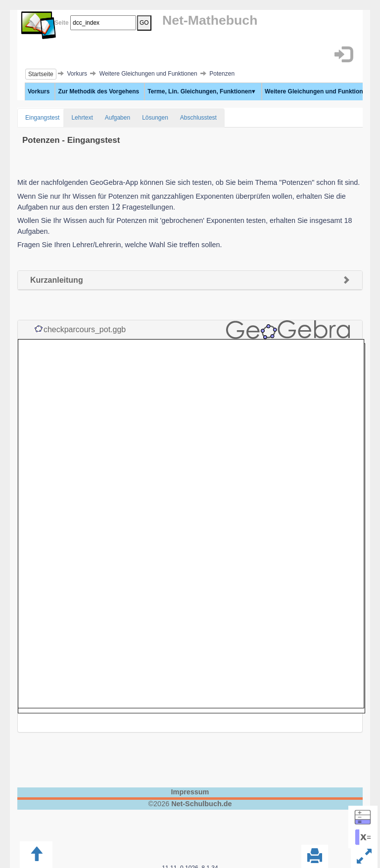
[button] (343, 55)
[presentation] (116, 207)
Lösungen (155, 118)
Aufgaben (118, 118)
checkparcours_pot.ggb (85, 329)
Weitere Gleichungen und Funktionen (319, 91)
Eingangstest (42, 118)
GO (144, 23)
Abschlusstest (198, 118)
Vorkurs (39, 91)
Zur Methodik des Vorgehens (98, 91)
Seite (60, 23)
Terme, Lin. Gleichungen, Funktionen (201, 91)
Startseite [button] (41, 74)
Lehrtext (82, 118)
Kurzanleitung (57, 280)
